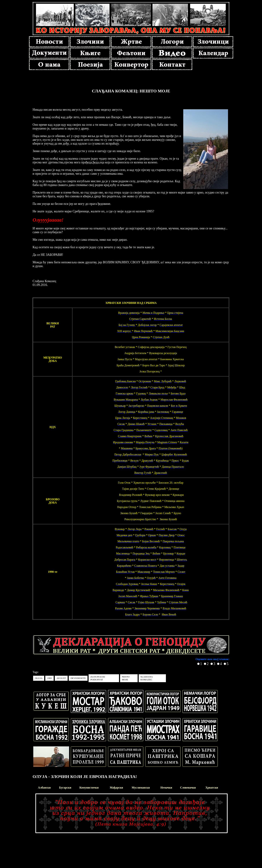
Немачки (166, 788)
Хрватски (212, 788)
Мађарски (116, 788)
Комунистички (89, 788)
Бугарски (65, 788)
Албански (44, 788)
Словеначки (188, 788)
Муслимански (141, 788)
